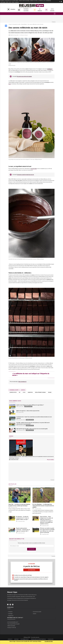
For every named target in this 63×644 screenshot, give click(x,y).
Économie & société (14, 390)
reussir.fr (2, 1)
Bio (20, 392)
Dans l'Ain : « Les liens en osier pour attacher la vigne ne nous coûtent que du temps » (19, 505)
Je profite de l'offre (49, 641)
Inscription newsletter (26, 10)
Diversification (13, 392)
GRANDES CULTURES (34, 1)
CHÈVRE (20, 1)
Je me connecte (52, 10)
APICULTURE (7, 1)
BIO (11, 1)
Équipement (11, 616)
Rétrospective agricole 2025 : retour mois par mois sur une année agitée (32, 429)
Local (24, 392)
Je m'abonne (40, 10)
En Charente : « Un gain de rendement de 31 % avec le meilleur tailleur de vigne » (22, 518)
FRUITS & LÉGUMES (26, 1)
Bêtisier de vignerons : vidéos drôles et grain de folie (28, 411)
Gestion (23, 390)
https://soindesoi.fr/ (22, 382)
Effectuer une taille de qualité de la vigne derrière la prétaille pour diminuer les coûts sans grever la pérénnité (47, 530)
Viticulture (10, 612)
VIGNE (13, 2)
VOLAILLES (17, 2)
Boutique (16, 639)
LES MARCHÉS (48, 1)
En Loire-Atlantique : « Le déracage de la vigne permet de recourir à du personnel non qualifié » (43, 506)
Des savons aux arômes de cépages (24, 76)
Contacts (10, 639)
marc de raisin (34, 169)
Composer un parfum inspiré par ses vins (25, 175)
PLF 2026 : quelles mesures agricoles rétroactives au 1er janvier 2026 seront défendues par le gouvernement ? (33, 423)
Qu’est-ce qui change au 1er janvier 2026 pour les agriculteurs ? (30, 405)
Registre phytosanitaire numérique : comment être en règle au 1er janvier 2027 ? (23, 530)
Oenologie (10, 614)
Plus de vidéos (50, 460)
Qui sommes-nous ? (25, 639)
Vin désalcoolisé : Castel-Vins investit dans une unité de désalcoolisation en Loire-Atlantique (34, 418)
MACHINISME (3, 2)
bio (9, 84)
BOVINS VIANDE (15, 1)
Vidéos (11, 436)
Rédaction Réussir (24, 35)
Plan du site (51, 639)
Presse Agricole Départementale (38, 639)
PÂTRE (7, 2)
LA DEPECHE (40, 1)
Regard (50, 392)
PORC (10, 2)
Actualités (13, 9)
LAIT (44, 1)
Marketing (30, 392)
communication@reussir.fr (13, 622)
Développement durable (40, 392)
